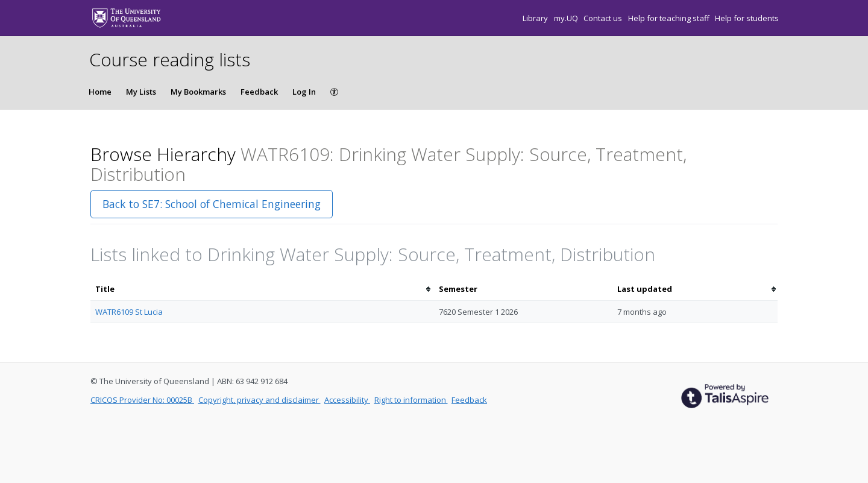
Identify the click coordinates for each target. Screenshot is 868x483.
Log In (304, 92)
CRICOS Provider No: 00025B (142, 400)
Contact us (604, 18)
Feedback (259, 92)
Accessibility (347, 400)
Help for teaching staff (670, 18)
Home (100, 92)
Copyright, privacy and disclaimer (259, 400)
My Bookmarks (198, 92)
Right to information (411, 400)
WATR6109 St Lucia (129, 312)
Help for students (747, 18)
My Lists (141, 92)
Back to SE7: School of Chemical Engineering (212, 204)
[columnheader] (262, 289)
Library (536, 18)
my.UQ (567, 18)
